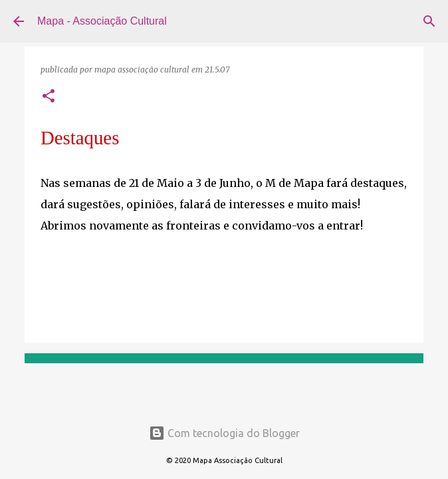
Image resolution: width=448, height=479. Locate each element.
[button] (49, 97)
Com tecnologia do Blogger (224, 433)
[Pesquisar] (429, 21)
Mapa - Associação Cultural (102, 21)
